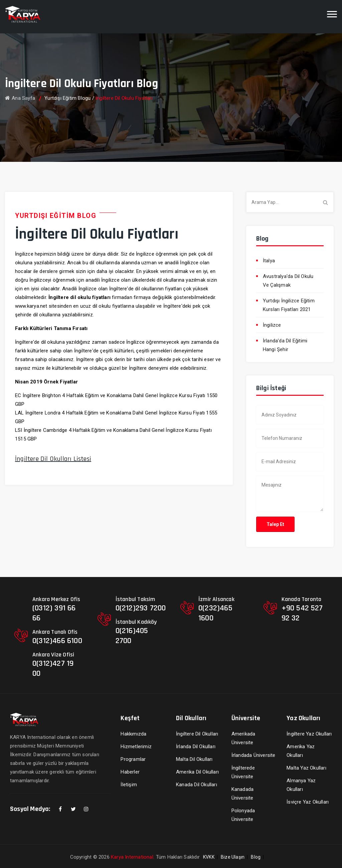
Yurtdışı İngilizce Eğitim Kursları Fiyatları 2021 (289, 305)
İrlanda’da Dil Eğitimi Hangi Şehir (285, 345)
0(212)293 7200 (141, 608)
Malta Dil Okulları (194, 759)
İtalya (269, 261)
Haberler (130, 772)
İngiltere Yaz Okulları (309, 734)
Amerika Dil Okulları (197, 772)
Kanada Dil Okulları (197, 785)
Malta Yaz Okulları (306, 768)
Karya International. (133, 857)
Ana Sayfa (20, 98)
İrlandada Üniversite (253, 755)
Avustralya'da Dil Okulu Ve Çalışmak (288, 281)
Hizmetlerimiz (136, 747)
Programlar (133, 759)
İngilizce (272, 325)
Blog (256, 857)
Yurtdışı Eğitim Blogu (67, 98)
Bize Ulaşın (233, 857)
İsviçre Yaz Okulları (308, 802)
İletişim (129, 785)
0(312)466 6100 (57, 641)
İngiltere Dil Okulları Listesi (53, 459)
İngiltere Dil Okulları (197, 734)
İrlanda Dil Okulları (196, 747)
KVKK (209, 857)
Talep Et (275, 524)
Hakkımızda (133, 734)
